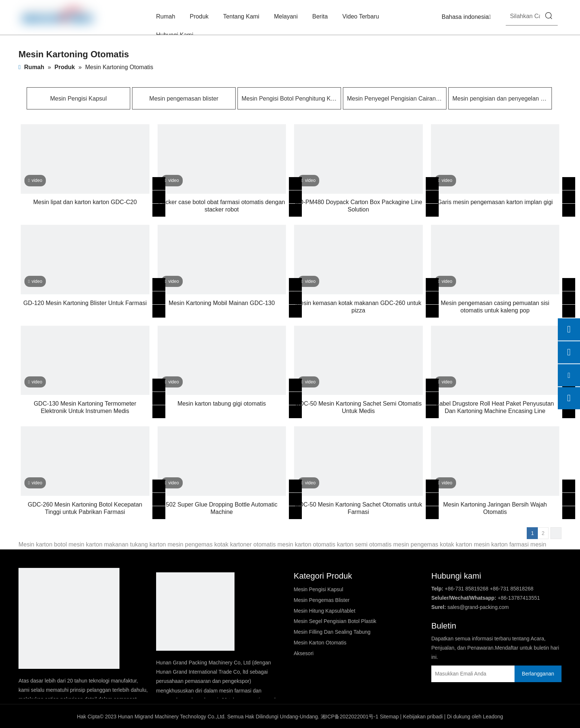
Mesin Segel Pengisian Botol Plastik (335, 621)
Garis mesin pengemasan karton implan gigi (495, 202)
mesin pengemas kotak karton (433, 544)
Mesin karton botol (43, 544)
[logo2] (195, 612)
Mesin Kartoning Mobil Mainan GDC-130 (222, 303)
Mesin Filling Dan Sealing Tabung (332, 632)
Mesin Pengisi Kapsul (79, 99)
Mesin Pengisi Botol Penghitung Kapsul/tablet (289, 99)
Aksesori (304, 653)
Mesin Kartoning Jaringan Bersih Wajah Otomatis (495, 508)
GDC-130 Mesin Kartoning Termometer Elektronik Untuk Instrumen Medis (85, 407)
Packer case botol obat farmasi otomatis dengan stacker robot (222, 206)
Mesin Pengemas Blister (322, 600)
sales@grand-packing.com (478, 607)
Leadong (493, 717)
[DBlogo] (69, 618)
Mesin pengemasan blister (184, 99)
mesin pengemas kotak (198, 544)
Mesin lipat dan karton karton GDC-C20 (85, 202)
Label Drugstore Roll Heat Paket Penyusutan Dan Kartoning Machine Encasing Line (495, 407)
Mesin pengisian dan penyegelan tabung (500, 99)
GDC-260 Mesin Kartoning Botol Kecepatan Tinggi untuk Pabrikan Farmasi (85, 508)
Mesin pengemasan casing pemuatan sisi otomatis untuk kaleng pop (495, 307)
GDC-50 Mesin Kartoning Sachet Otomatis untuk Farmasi (358, 508)
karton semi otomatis (364, 544)
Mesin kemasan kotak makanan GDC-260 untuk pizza (358, 307)
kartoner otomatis (253, 544)
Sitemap (389, 717)
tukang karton (148, 544)
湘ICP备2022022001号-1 (350, 717)
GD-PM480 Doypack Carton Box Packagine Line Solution (358, 206)
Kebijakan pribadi (423, 717)
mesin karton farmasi (501, 544)
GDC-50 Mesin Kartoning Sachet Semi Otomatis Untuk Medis (358, 407)
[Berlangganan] (538, 674)
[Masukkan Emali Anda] (464, 674)
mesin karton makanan (98, 544)
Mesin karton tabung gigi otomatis (222, 404)
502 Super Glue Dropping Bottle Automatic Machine (222, 508)
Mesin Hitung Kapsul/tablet (325, 611)
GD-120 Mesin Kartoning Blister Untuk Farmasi (85, 303)
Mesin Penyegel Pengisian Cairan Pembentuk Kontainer (395, 99)
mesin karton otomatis (306, 544)
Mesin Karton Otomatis (320, 643)
